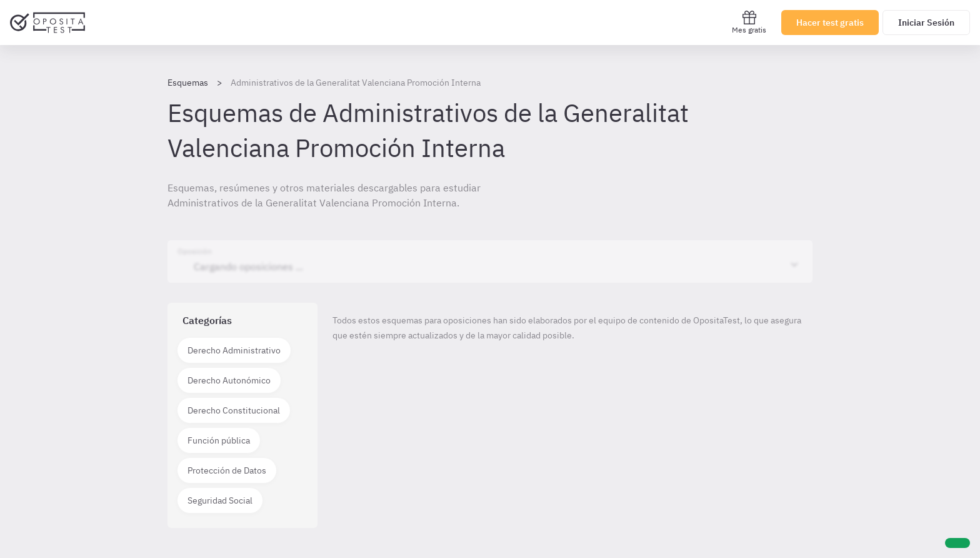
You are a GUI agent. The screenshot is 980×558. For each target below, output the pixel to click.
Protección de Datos (227, 470)
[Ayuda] (957, 543)
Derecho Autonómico (229, 380)
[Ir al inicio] (47, 23)
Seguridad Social (220, 500)
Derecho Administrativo (234, 350)
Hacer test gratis (830, 23)
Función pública (219, 440)
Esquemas (188, 83)
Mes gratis (749, 22)
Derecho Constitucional (234, 410)
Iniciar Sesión (926, 23)
